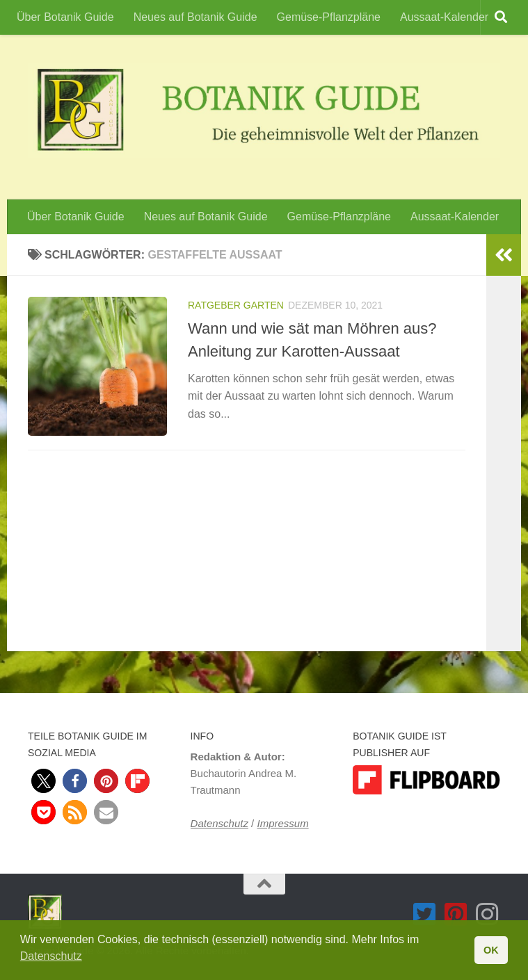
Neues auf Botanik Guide (195, 17)
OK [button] (491, 950)
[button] (43, 781)
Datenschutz (219, 823)
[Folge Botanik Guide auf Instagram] (487, 914)
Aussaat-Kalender (444, 17)
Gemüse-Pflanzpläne (329, 17)
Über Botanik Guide (65, 17)
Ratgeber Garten (236, 305)
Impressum (282, 823)
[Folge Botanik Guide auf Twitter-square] (425, 914)
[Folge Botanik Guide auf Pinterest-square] (456, 914)
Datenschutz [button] (51, 956)
